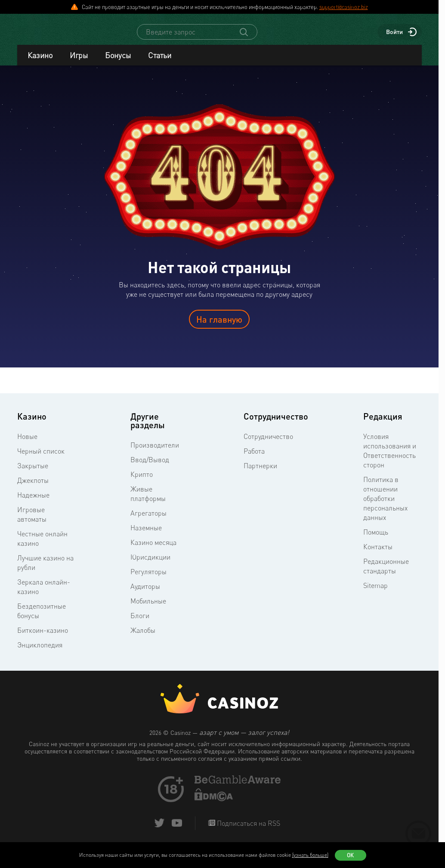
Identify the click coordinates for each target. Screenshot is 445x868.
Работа (254, 459)
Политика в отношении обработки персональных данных (385, 506)
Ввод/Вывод (150, 467)
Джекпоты (33, 488)
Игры (79, 63)
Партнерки (260, 473)
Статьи (160, 63)
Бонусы (118, 63)
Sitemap (375, 593)
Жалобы (143, 638)
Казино (40, 63)
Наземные (146, 535)
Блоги (140, 623)
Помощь (376, 540)
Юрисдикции (150, 565)
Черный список (41, 459)
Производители (155, 453)
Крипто (142, 482)
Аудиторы (145, 594)
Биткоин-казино (43, 638)
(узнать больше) (310, 855)
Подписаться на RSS (248, 831)
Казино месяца (153, 550)
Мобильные (148, 609)
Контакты (378, 554)
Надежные (33, 503)
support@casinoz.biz (344, 7)
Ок (350, 855)
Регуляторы (148, 579)
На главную (219, 327)
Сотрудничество (268, 444)
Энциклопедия (40, 653)
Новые (27, 444)
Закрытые (33, 473)
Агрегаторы (148, 521)
